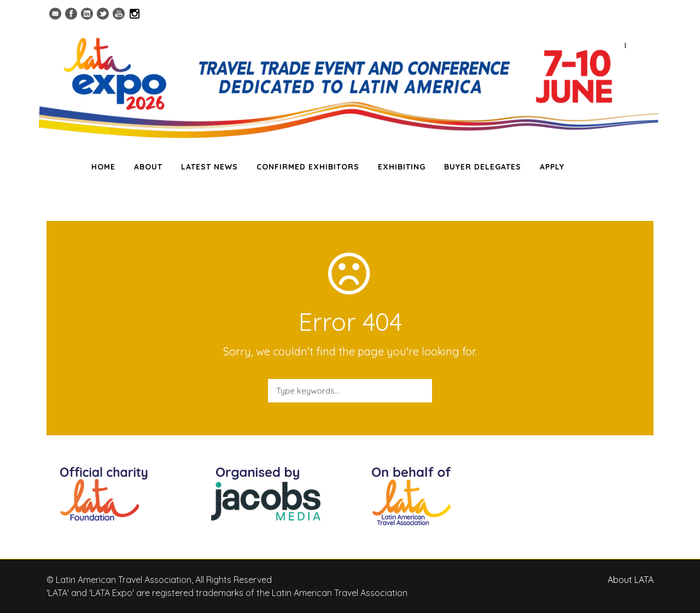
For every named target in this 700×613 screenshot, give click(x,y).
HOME (103, 167)
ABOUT (148, 167)
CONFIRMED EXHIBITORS (308, 167)
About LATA (631, 580)
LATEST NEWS (209, 167)
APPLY (552, 167)
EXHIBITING (402, 167)
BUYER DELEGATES (483, 167)
